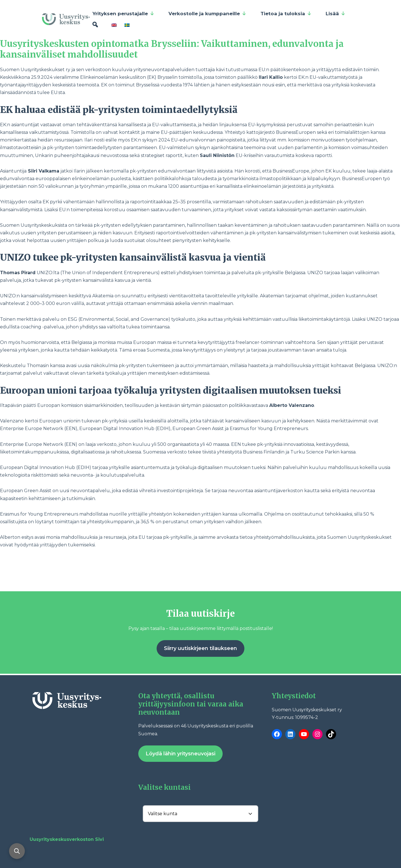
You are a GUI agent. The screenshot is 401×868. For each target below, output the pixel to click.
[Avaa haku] (17, 851)
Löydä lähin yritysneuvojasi (180, 754)
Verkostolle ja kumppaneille (207, 14)
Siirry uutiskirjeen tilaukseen (200, 648)
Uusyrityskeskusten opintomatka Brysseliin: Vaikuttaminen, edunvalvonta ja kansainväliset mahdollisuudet (172, 49)
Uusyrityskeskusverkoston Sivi (67, 839)
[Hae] (95, 25)
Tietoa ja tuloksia (286, 14)
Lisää (336, 14)
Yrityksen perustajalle (123, 14)
